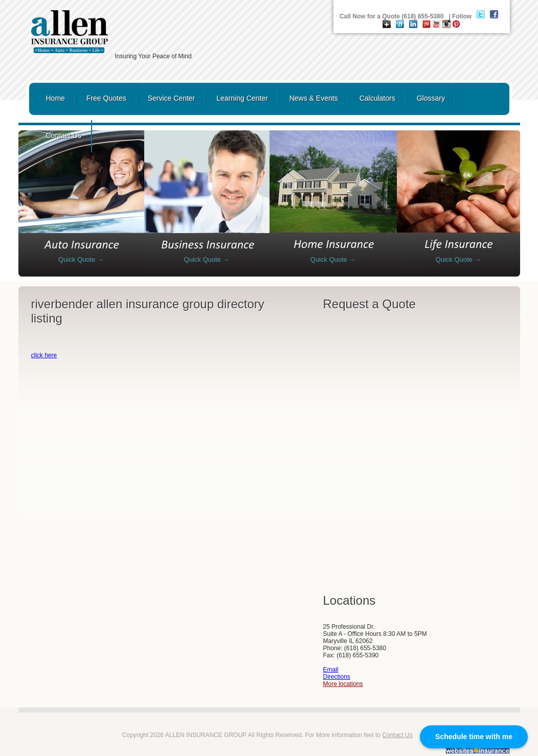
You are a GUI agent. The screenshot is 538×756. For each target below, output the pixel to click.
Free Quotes (106, 98)
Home (55, 98)
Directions (337, 677)
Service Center (172, 98)
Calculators (377, 98)
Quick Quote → (81, 259)
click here (44, 355)
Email (331, 670)
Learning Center (242, 98)
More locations (343, 684)
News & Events (314, 98)
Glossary (431, 98)
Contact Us (64, 135)
